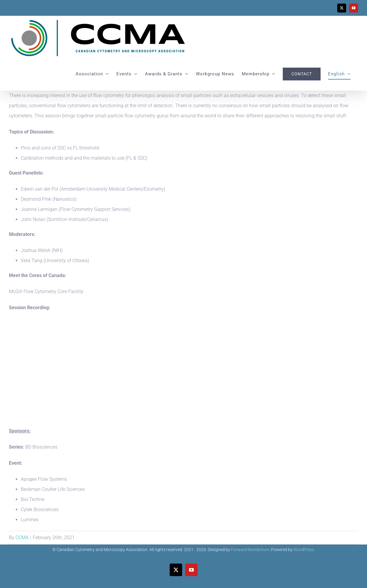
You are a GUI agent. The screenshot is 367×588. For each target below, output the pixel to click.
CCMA (22, 538)
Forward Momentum (250, 550)
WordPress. (304, 550)
